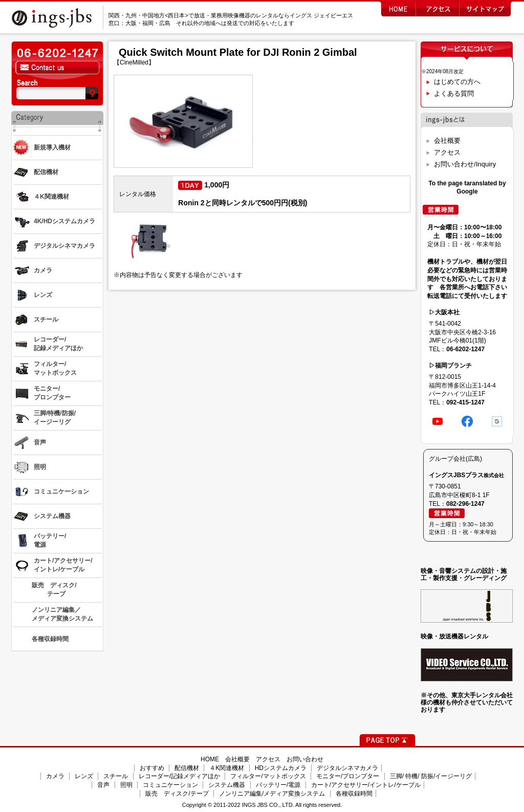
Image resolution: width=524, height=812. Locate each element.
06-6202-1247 (465, 349)
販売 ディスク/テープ (177, 794)
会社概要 (447, 141)
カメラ (55, 776)
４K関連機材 (227, 768)
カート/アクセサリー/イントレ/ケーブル (366, 785)
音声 (103, 785)
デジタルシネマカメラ (347, 768)
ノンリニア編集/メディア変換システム (272, 794)
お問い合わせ (305, 759)
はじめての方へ (457, 82)
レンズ (84, 776)
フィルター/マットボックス (268, 776)
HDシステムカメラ (281, 768)
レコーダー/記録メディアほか (179, 776)
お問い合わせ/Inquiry (465, 164)
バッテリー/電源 (278, 785)
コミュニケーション (170, 785)
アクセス (447, 152)
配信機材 (187, 768)
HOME (210, 759)
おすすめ (152, 768)
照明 (126, 785)
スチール (116, 776)
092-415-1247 (465, 402)
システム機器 (227, 785)
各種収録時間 (354, 794)
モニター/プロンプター (348, 776)
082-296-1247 (465, 504)
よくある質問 (454, 93)
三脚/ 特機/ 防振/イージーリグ (431, 776)
